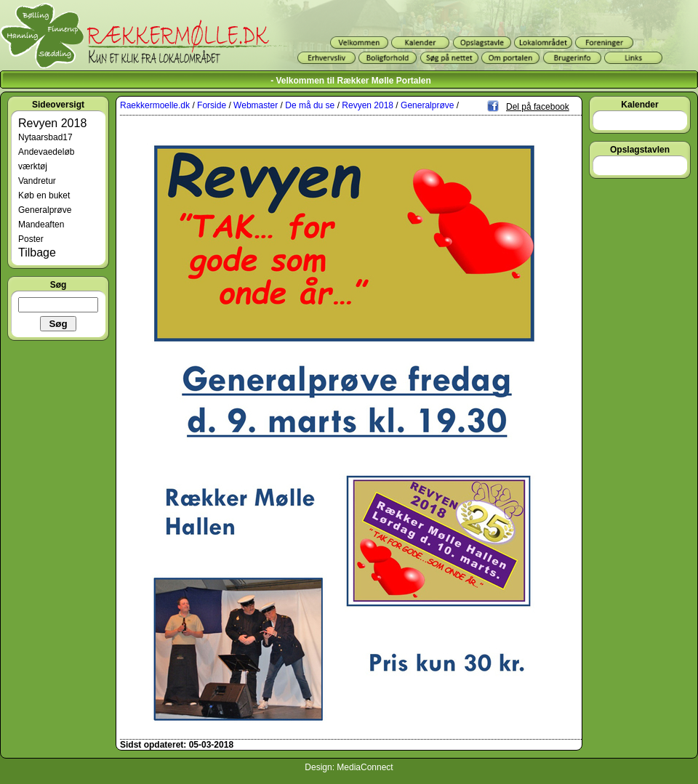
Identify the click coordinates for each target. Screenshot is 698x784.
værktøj (33, 166)
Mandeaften (41, 225)
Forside (212, 105)
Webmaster (256, 105)
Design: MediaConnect (349, 767)
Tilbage (37, 252)
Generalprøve (45, 210)
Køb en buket (44, 195)
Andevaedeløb (46, 152)
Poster (31, 239)
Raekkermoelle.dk (155, 105)
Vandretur (37, 181)
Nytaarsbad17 (45, 137)
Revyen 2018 (52, 123)
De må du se (310, 105)
